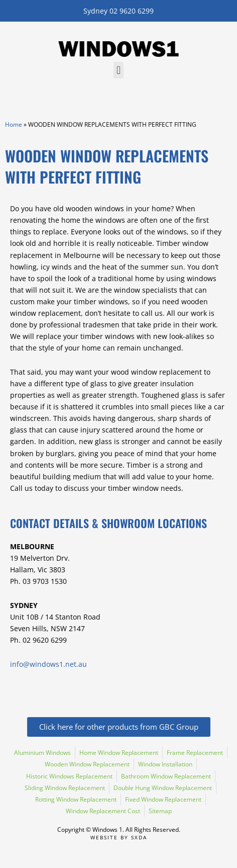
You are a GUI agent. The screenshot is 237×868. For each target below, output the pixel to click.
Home (14, 124)
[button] (118, 70)
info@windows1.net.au (48, 664)
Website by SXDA (119, 837)
